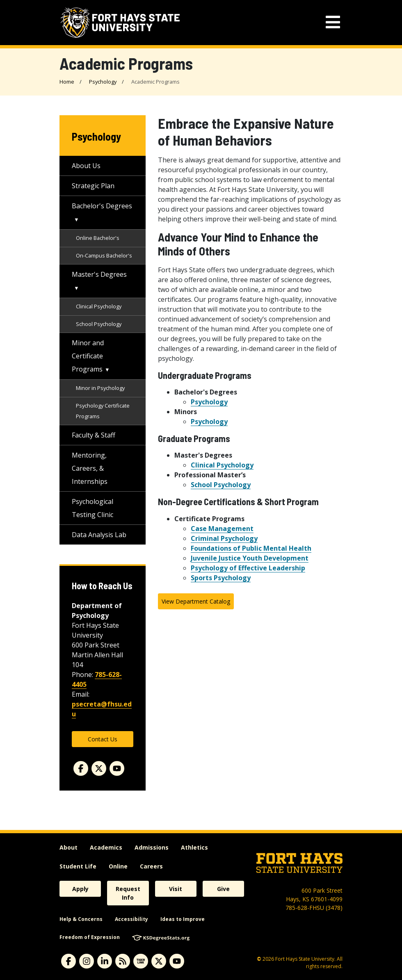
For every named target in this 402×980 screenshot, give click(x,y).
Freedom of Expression (90, 937)
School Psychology (221, 485)
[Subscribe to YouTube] (177, 961)
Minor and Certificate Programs (88, 356)
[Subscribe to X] (159, 961)
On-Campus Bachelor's (104, 255)
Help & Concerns (81, 919)
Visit (176, 889)
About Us (86, 166)
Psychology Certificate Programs (103, 411)
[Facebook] (81, 768)
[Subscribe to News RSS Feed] (123, 961)
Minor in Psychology (100, 388)
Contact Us (103, 739)
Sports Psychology (221, 578)
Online (118, 866)
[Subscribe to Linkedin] (105, 961)
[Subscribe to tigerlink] (141, 961)
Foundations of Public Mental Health (251, 548)
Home (67, 82)
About (69, 847)
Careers (151, 866)
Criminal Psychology (224, 538)
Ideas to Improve (183, 919)
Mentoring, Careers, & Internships (90, 468)
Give (223, 889)
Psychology (103, 82)
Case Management (222, 529)
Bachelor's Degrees (102, 206)
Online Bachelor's (98, 238)
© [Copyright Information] (259, 959)
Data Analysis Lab (99, 535)
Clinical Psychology (222, 465)
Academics (106, 847)
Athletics (194, 847)
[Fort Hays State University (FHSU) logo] (120, 23)
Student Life (78, 866)
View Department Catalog (196, 601)
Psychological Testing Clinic (93, 508)
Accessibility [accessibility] (131, 919)
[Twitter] (99, 768)
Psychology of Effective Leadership (248, 568)
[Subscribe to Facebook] (69, 961)
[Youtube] (117, 768)
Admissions (152, 847)
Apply (80, 889)
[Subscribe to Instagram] (87, 961)
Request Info (128, 893)
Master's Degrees (99, 274)
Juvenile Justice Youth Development (250, 558)
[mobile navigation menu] (333, 22)
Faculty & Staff (94, 435)
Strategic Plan (93, 186)
